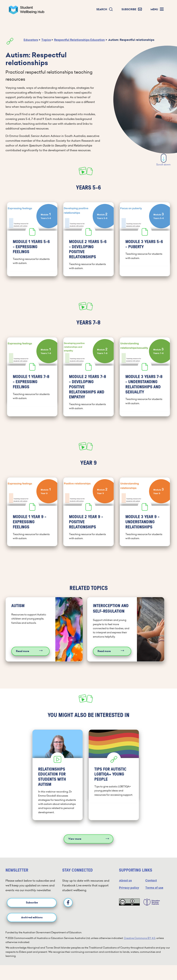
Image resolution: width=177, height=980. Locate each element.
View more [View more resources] (75, 837)
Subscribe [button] (32, 900)
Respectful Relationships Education (79, 40)
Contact (151, 878)
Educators (31, 40)
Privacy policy (129, 885)
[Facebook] (68, 900)
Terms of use (154, 885)
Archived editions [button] (32, 915)
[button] (105, 9)
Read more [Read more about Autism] (23, 649)
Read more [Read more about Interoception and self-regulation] (104, 649)
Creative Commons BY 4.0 (139, 936)
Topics (46, 40)
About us (125, 878)
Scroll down (163, 160)
